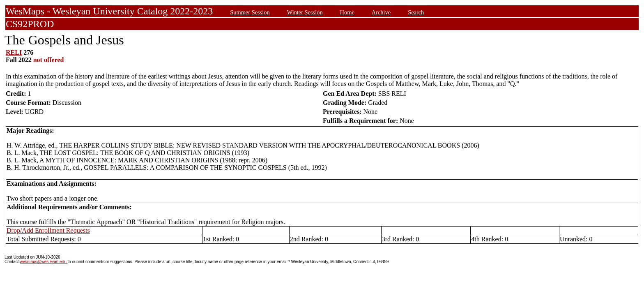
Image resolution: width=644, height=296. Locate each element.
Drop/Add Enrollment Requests (48, 230)
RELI (14, 52)
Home (347, 12)
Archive (381, 12)
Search (416, 12)
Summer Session (250, 12)
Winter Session (305, 12)
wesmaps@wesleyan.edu (44, 262)
